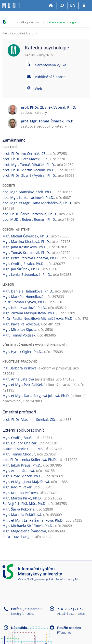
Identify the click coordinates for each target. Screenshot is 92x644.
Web (39, 89)
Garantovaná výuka (51, 65)
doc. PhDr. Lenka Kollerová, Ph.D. (30, 460)
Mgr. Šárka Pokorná (18, 509)
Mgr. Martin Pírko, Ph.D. (22, 498)
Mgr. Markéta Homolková (23, 297)
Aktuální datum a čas (71, 614)
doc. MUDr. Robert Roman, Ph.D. (29, 219)
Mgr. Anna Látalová (18, 379)
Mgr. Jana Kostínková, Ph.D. (25, 247)
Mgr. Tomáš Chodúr (19, 454)
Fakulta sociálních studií (20, 33)
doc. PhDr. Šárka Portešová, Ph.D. (30, 214)
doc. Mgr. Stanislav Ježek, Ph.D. (28, 192)
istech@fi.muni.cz (23, 614)
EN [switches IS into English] (73, 5)
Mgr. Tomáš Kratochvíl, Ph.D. (26, 253)
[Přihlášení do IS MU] (84, 6)
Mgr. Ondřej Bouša (18, 438)
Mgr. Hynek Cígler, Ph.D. (22, 352)
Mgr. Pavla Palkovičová (21, 324)
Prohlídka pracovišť (27, 22)
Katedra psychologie (61, 22)
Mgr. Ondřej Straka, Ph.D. (23, 264)
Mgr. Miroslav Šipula (19, 329)
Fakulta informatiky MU (64, 579)
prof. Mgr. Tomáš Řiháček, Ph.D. (29, 165)
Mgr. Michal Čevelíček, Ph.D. (26, 236)
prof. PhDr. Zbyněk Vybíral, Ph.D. (29, 175)
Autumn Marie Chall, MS (23, 449)
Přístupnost (65, 633)
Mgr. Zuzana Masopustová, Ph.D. (29, 313)
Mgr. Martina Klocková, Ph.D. (26, 241)
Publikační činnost (50, 77)
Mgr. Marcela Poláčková (22, 515)
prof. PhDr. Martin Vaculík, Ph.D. (29, 170)
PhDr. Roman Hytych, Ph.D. (25, 302)
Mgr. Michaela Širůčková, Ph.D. (28, 526)
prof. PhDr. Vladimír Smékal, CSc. (30, 419)
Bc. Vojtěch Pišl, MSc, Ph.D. (24, 504)
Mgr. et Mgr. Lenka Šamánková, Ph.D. (33, 520)
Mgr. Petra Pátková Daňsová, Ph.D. (31, 258)
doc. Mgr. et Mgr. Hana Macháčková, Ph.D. (37, 203)
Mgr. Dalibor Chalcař (20, 443)
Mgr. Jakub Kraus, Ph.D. (22, 465)
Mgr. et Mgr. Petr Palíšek (23, 385)
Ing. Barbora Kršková (20, 368)
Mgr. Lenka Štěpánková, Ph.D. (27, 274)
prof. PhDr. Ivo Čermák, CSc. (25, 154)
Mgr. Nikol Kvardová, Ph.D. (24, 308)
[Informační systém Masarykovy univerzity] (11, 6)
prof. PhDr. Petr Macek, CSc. (25, 159)
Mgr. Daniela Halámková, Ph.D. (28, 291)
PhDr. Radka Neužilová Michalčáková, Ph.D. (38, 318)
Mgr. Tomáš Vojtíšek (19, 335)
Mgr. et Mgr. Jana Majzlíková (26, 482)
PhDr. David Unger (18, 537)
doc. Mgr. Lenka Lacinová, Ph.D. (28, 198)
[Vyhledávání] (62, 6)
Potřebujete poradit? (27, 609)
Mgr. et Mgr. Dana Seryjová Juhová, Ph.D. (36, 396)
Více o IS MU (26, 579)
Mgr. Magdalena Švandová (24, 531)
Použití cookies (69, 628)
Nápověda (19, 628)
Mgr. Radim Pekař (17, 487)
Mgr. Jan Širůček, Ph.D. (21, 269)
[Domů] (51, 6)
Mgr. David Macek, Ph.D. (22, 476)
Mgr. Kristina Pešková (20, 493)
